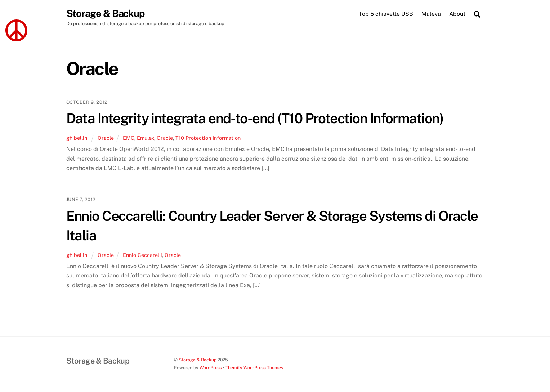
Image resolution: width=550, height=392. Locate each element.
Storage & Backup (198, 360)
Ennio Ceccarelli (142, 255)
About (457, 14)
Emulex (146, 138)
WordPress (211, 368)
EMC (129, 138)
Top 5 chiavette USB (386, 14)
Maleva (431, 14)
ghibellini (77, 138)
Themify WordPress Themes (254, 368)
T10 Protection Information (208, 138)
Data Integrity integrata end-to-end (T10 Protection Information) (255, 118)
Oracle (106, 138)
